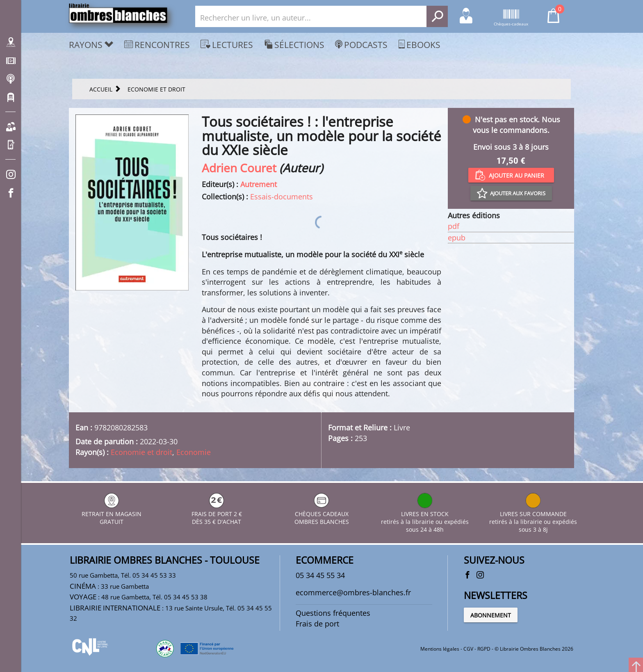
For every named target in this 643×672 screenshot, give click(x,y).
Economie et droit (141, 452)
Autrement (259, 184)
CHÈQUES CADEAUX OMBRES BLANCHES (322, 514)
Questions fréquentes (333, 613)
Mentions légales (440, 649)
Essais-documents (282, 197)
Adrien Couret (239, 168)
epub (457, 238)
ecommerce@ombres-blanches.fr (353, 592)
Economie (194, 452)
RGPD (484, 649)
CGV (468, 649)
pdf (454, 226)
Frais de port (317, 624)
